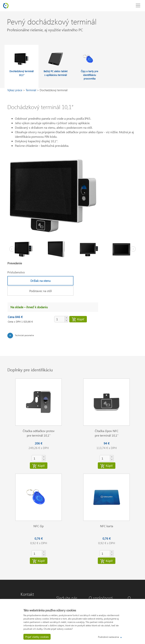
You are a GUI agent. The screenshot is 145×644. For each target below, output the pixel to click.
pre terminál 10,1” (39, 435)
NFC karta (107, 526)
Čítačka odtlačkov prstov (39, 431)
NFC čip (39, 526)
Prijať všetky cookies (37, 637)
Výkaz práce (15, 90)
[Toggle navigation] (138, 5)
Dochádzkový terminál (54, 90)
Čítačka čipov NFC (107, 431)
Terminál (31, 90)
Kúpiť (78, 320)
